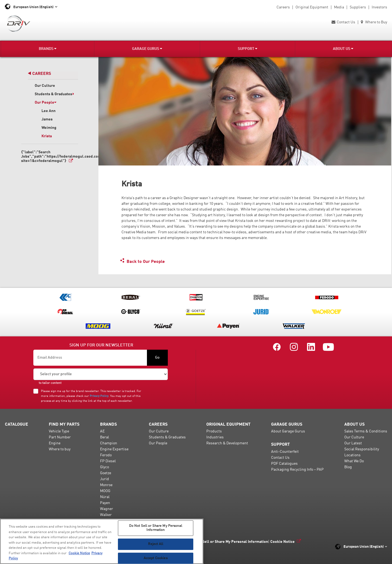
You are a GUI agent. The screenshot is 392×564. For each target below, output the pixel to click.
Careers (283, 7)
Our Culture (45, 86)
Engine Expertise (114, 449)
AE (102, 431)
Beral (105, 437)
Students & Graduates (54, 94)
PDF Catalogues (284, 464)
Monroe (106, 485)
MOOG (105, 491)
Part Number (60, 437)
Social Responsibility (362, 449)
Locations (352, 455)
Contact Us (343, 22)
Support (248, 49)
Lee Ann (49, 111)
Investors (379, 7)
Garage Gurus (147, 49)
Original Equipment (312, 7)
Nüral (105, 497)
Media (339, 7)
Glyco (105, 467)
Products (214, 431)
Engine (55, 443)
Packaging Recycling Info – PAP (297, 470)
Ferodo (106, 455)
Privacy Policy (99, 396)
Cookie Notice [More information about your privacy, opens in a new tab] (79, 553)
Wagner (107, 509)
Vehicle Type (59, 431)
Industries (215, 437)
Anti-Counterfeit (285, 452)
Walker (106, 515)
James (47, 119)
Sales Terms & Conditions (366, 431)
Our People (46, 103)
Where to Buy (374, 22)
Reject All (156, 544)
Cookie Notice (282, 542)
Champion (109, 443)
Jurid (105, 479)
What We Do (354, 461)
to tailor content (50, 383)
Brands (48, 49)
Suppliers (358, 7)
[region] (102, 541)
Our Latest (353, 443)
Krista (47, 136)
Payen (105, 503)
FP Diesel (108, 461)
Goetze (106, 473)
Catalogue (17, 425)
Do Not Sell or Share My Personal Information (229, 542)
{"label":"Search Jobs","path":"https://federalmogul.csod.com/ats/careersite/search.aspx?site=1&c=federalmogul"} (50, 157)
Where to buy (60, 449)
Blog (348, 467)
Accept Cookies (156, 558)
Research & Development (227, 443)
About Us (343, 49)
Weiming (49, 128)
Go (157, 358)
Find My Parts (64, 425)
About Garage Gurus (288, 431)
